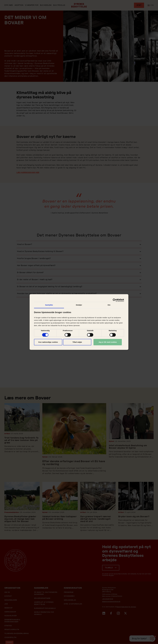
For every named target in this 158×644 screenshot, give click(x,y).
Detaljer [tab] (79, 305)
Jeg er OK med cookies (108, 342)
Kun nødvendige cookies (48, 342)
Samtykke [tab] (49, 305)
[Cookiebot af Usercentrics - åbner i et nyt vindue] (114, 300)
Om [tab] (109, 305)
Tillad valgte (77, 342)
